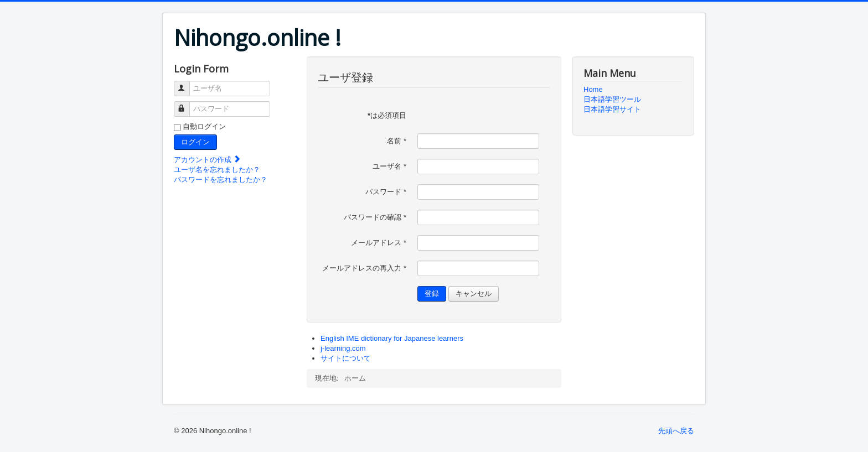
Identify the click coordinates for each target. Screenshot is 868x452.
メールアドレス (379, 243)
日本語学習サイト (612, 109)
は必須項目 (387, 115)
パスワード (187, 104)
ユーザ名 (187, 84)
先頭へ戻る (676, 431)
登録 (432, 293)
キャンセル (474, 293)
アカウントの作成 (208, 160)
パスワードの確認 (375, 217)
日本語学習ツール (612, 99)
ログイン (195, 142)
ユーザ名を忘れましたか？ (217, 170)
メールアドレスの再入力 (364, 268)
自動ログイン (204, 126)
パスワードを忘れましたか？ (221, 180)
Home (593, 89)
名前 (397, 141)
